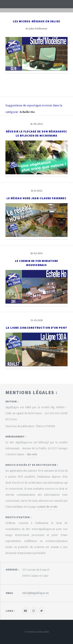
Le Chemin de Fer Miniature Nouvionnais (36, 263)
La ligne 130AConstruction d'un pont (36, 328)
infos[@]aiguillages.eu (35, 593)
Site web (32, 454)
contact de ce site (47, 507)
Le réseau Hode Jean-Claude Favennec (37, 198)
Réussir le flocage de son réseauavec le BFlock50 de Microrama (36, 134)
